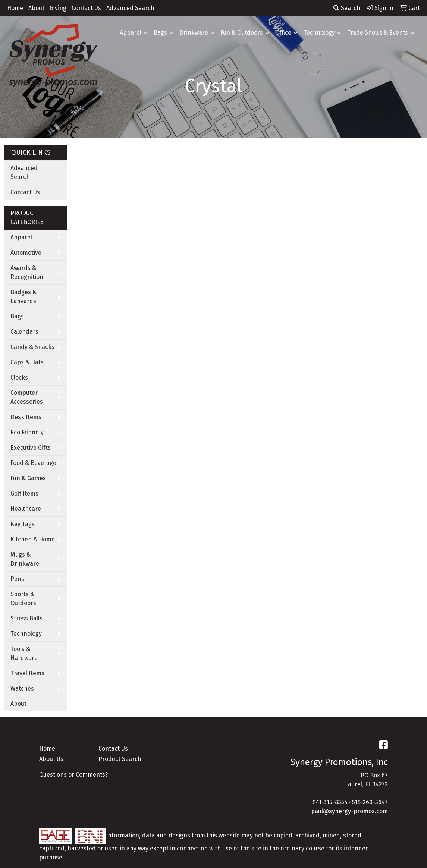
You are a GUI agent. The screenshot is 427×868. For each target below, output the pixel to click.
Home (15, 8)
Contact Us (86, 8)
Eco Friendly (27, 432)
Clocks (19, 378)
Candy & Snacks (32, 347)
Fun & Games (28, 478)
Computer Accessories (27, 397)
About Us (51, 759)
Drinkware (194, 33)
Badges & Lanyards (23, 297)
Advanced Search (130, 8)
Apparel (131, 33)
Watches (22, 688)
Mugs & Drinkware (25, 559)
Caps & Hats (27, 362)
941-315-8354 (330, 802)
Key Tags (23, 524)
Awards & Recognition (27, 272)
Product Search (120, 759)
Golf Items (24, 493)
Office (283, 33)
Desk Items (26, 417)
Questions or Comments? (73, 775)
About (36, 8)
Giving (58, 8)
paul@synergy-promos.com (349, 811)
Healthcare (26, 509)
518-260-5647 (370, 802)
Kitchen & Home (33, 539)
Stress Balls (26, 618)
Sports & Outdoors (23, 599)
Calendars (24, 332)
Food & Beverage (33, 463)
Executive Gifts (31, 448)
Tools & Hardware (24, 653)
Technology (319, 33)
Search (347, 8)
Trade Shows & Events (378, 33)
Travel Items (27, 673)
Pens (17, 579)
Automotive (26, 253)
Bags (160, 33)
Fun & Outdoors (242, 33)
